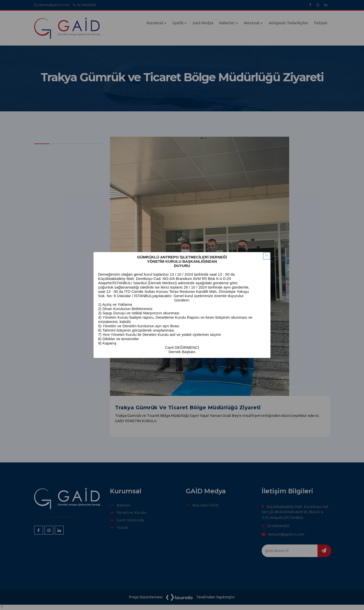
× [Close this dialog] (267, 256)
